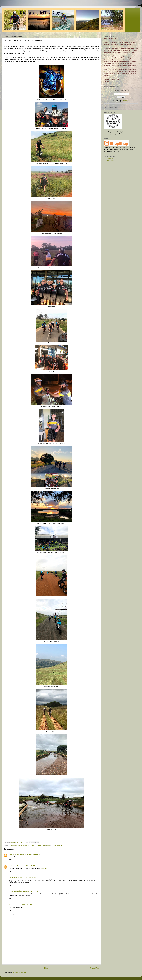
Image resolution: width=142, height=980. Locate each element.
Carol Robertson (14, 854)
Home (47, 968)
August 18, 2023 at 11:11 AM (27, 878)
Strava (48, 845)
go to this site (45, 869)
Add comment (9, 915)
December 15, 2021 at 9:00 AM (27, 866)
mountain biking (41, 845)
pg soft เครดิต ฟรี (14, 891)
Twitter (106, 72)
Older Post (95, 968)
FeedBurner (125, 101)
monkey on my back (29, 845)
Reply (10, 860)
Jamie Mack (13, 866)
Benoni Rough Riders (15, 845)
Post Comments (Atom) (19, 972)
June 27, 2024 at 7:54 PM (24, 905)
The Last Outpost (56, 845)
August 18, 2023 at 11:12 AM (29, 891)
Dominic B (12, 905)
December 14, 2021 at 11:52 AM (30, 854)
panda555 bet (13, 878)
